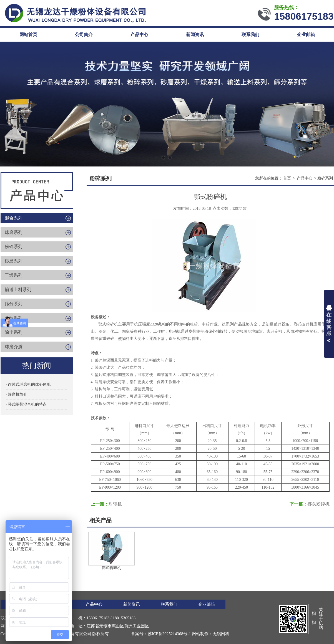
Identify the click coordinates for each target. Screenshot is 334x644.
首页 (287, 178)
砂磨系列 (14, 261)
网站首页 (28, 35)
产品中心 (139, 35)
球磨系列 (14, 232)
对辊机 (115, 504)
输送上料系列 (18, 290)
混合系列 (14, 218)
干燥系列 (14, 275)
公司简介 (84, 35)
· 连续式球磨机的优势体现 (28, 384)
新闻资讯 (195, 35)
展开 (329, 324)
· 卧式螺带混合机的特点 (26, 404)
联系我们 (250, 35)
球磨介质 (14, 347)
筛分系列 (14, 304)
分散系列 (14, 318)
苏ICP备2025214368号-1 (169, 634)
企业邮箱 (306, 35)
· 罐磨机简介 (17, 394)
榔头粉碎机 (318, 504)
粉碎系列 (14, 247)
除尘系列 (14, 332)
